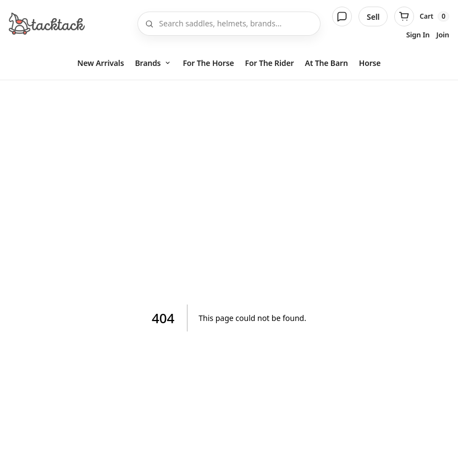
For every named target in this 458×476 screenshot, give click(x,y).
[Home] (47, 24)
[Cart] (422, 16)
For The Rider (270, 63)
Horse (370, 63)
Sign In (418, 35)
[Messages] (342, 16)
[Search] (236, 23)
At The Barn (326, 63)
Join (443, 35)
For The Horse (208, 63)
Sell (373, 17)
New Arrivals (101, 63)
